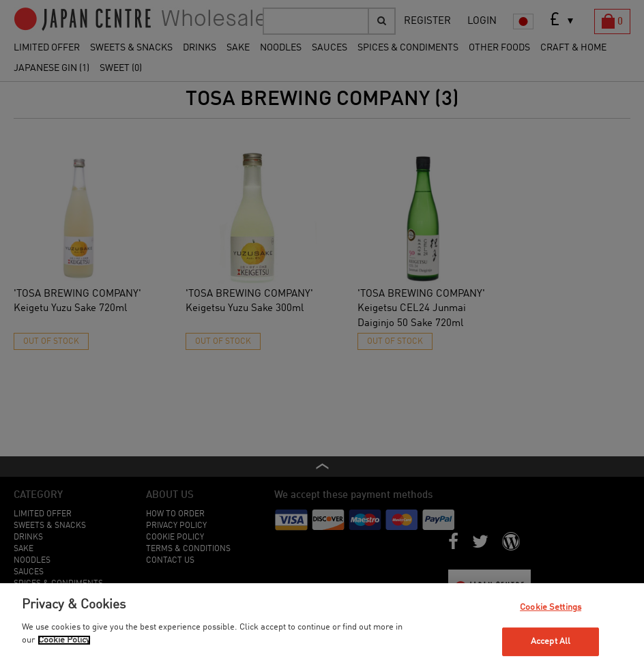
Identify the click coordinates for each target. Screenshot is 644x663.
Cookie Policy (64, 640)
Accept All (551, 642)
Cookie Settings (551, 607)
